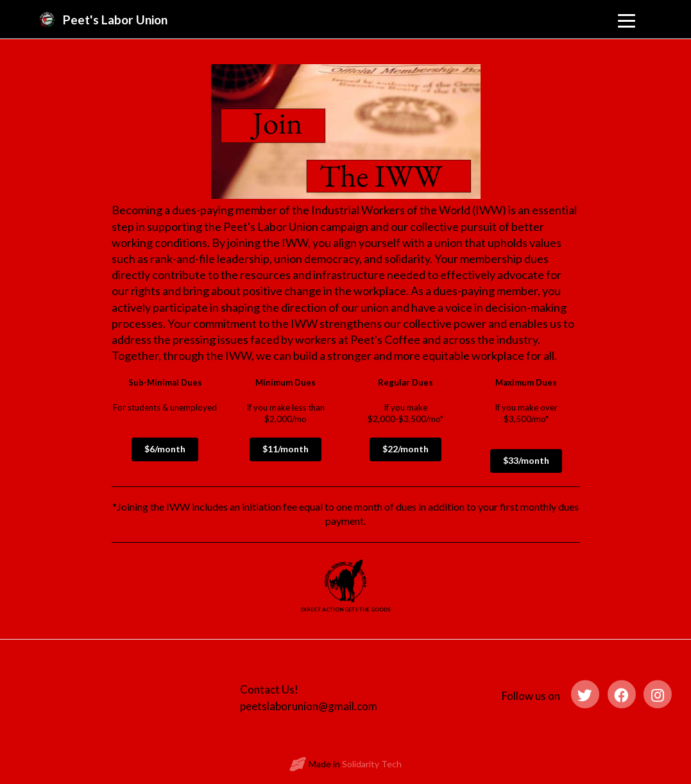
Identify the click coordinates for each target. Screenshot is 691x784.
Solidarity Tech (372, 764)
